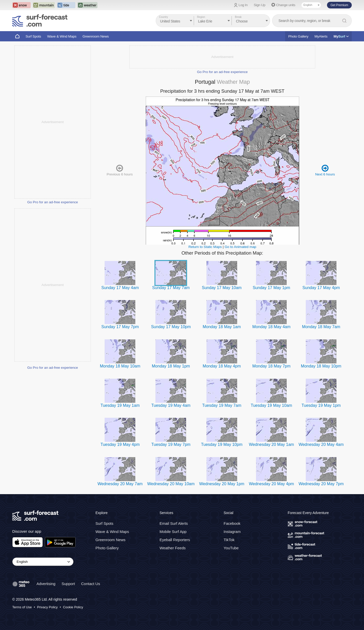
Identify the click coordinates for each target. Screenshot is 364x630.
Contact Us (91, 584)
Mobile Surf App (173, 532)
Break (238, 17)
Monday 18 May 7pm (271, 366)
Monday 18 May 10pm (321, 366)
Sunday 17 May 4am (120, 288)
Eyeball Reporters (175, 540)
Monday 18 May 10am (120, 366)
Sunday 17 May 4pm (321, 288)
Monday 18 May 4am (271, 327)
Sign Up (260, 5)
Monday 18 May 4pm (222, 366)
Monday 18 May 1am (222, 327)
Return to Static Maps (205, 247)
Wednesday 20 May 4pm (271, 484)
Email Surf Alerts (174, 523)
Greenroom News (96, 36)
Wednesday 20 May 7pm (321, 484)
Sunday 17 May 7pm (120, 327)
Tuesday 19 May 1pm (321, 405)
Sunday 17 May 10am (222, 288)
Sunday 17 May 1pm (271, 288)
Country (163, 17)
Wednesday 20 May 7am (120, 484)
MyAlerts (321, 36)
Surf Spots (33, 36)
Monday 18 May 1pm (171, 366)
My (341, 36)
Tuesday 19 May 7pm (171, 444)
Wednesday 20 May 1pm (222, 484)
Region (201, 17)
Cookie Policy (73, 607)
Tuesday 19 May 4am (171, 405)
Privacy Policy (47, 607)
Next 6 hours (325, 170)
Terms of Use (22, 607)
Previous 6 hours (120, 170)
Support (68, 584)
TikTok (229, 540)
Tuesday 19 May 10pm (222, 444)
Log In (243, 5)
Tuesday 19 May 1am (120, 405)
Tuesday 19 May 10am (271, 405)
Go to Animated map (240, 247)
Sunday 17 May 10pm (171, 327)
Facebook (232, 523)
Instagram (232, 532)
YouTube (231, 548)
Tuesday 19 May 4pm (120, 444)
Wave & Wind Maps (62, 36)
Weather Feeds (173, 548)
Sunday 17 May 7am (171, 288)
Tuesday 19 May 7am (222, 405)
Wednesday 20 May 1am (271, 444)
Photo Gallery (298, 36)
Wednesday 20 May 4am (321, 444)
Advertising (46, 584)
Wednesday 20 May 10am (171, 484)
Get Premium (339, 5)
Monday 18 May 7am (321, 327)
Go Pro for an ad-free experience (53, 202)
